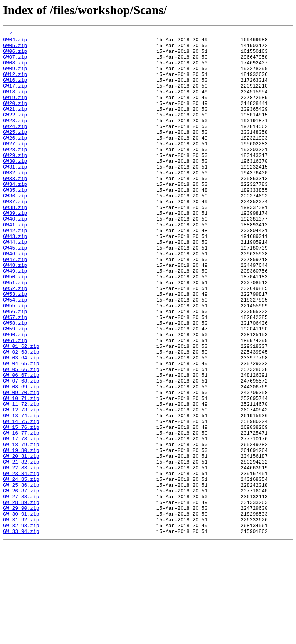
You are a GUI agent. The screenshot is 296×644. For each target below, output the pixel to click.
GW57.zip (15, 375)
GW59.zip (15, 389)
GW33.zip (15, 208)
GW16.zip (15, 90)
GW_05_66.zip (21, 437)
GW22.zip (15, 132)
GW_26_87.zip (21, 583)
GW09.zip (15, 76)
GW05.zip (15, 49)
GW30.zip (15, 187)
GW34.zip (15, 215)
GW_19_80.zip (21, 534)
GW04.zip (15, 42)
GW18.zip (15, 104)
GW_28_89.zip (21, 597)
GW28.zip (15, 174)
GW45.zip (15, 292)
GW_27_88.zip (21, 590)
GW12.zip (15, 83)
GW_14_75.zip (21, 500)
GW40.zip (15, 257)
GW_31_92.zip (21, 618)
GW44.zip (15, 285)
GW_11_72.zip (21, 479)
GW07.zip (15, 62)
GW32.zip (15, 201)
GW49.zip (15, 319)
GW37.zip (15, 236)
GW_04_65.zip (21, 430)
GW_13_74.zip (21, 493)
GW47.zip (15, 305)
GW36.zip (15, 229)
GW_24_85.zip (21, 569)
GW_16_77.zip (21, 514)
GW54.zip (15, 354)
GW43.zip (15, 278)
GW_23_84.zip (21, 562)
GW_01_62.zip (21, 410)
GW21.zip (15, 125)
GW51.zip (15, 333)
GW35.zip (15, 222)
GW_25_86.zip (21, 576)
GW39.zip (15, 250)
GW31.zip (15, 194)
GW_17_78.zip (21, 521)
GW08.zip (15, 69)
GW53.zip (15, 347)
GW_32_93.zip (21, 625)
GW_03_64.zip (21, 423)
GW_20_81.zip (21, 541)
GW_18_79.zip (21, 528)
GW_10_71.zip (21, 472)
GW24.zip (15, 146)
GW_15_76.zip (21, 507)
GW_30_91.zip (21, 611)
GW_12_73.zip (21, 486)
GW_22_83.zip (21, 555)
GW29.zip (15, 180)
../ (8, 35)
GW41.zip (15, 264)
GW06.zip (15, 56)
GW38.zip (15, 243)
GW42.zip (15, 271)
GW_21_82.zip (21, 548)
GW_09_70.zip (21, 465)
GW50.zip (15, 326)
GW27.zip (15, 167)
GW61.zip (15, 403)
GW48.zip (15, 312)
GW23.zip (15, 139)
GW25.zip (15, 153)
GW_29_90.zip (21, 604)
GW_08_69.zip (21, 458)
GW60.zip (15, 396)
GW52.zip (15, 340)
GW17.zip (15, 97)
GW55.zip (15, 361)
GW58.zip (15, 382)
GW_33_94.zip (21, 632)
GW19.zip (15, 111)
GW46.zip (15, 298)
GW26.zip (15, 160)
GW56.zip (15, 368)
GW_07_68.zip (21, 451)
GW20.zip (15, 118)
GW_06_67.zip (21, 444)
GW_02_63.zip (21, 416)
